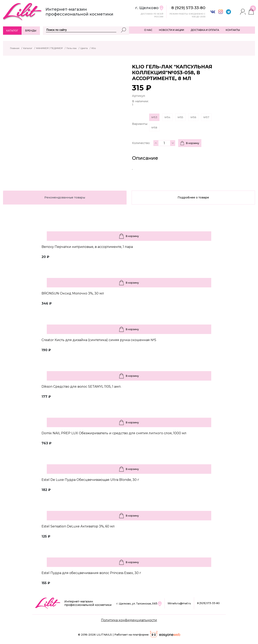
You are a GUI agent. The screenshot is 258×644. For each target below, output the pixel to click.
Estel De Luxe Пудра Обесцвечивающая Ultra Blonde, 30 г (90, 480)
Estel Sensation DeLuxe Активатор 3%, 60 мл (78, 526)
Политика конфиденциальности (129, 620)
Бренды (31, 31)
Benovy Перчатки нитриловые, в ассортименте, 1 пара (87, 247)
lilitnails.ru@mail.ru (179, 603)
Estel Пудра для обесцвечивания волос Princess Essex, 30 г (91, 573)
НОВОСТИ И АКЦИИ (172, 30)
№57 (206, 117)
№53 (154, 117)
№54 (167, 117)
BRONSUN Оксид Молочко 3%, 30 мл (73, 293)
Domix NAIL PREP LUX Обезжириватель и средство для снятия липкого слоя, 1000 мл (114, 433)
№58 (154, 128)
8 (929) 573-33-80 (208, 603)
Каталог (12, 31)
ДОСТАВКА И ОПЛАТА (205, 30)
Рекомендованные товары (65, 197)
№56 (193, 117)
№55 (180, 117)
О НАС (148, 30)
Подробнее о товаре (193, 197)
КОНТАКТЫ (233, 30)
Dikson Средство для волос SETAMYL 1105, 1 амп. (81, 387)
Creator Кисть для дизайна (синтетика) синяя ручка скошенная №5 (99, 340)
